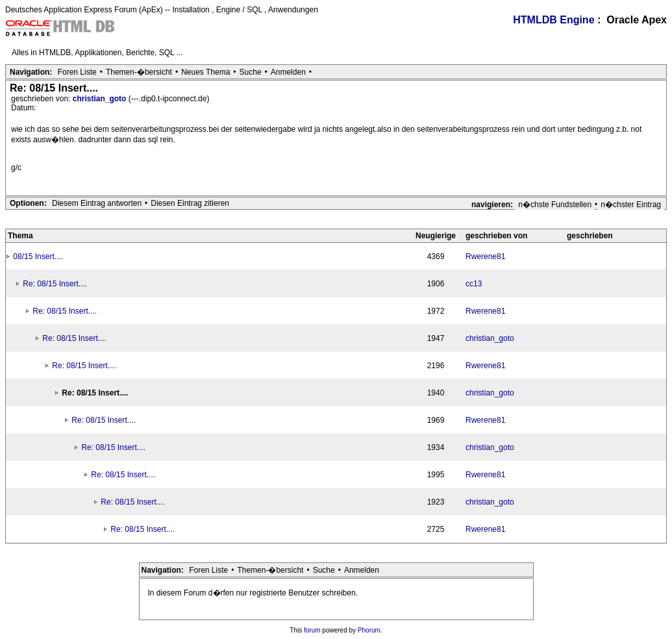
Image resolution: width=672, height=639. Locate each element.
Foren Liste (77, 72)
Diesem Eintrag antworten (97, 203)
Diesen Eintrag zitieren (190, 203)
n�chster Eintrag (631, 205)
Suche (251, 72)
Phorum (369, 630)
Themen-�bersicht (139, 72)
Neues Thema (205, 72)
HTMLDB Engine (554, 20)
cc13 (474, 284)
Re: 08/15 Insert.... (55, 284)
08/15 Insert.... (38, 257)
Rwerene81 (485, 257)
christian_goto (101, 99)
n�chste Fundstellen (555, 205)
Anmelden (288, 72)
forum (312, 630)
